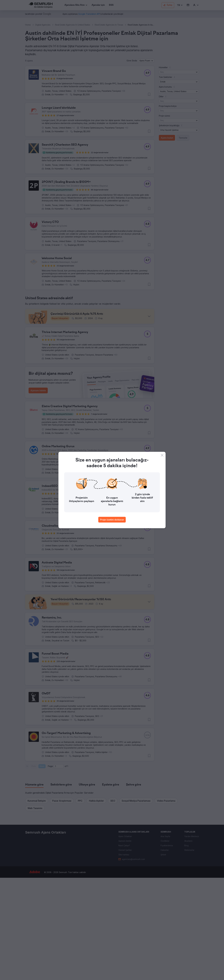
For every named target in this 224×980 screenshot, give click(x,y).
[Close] (162, 455)
